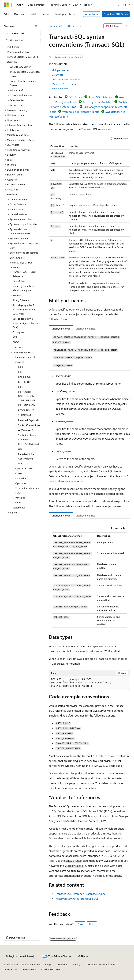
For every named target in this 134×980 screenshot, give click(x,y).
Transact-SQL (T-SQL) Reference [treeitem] (24, 274)
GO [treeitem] (20, 463)
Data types (57, 75)
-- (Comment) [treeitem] (26, 430)
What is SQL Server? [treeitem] (21, 67)
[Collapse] (36, 26)
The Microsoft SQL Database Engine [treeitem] (25, 74)
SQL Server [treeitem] (13, 47)
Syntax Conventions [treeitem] (29, 425)
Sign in (126, 4)
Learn (52, 26)
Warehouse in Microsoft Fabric (81, 112)
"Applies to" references (64, 84)
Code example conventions (66, 79)
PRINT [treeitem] (21, 372)
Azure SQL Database (101, 97)
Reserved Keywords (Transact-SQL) (77, 899)
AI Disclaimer (11, 964)
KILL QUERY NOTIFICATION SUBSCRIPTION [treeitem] (26, 396)
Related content (60, 88)
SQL (61, 26)
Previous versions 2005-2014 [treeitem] (22, 57)
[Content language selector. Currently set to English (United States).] (20, 956)
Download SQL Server (116, 14)
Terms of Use (11, 969)
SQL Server (73, 26)
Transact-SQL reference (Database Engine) (81, 894)
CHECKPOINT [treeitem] (25, 382)
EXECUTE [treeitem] (23, 367)
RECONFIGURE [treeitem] (26, 410)
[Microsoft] (6, 5)
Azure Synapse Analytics (98, 102)
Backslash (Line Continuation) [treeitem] (26, 456)
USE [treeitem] (20, 449)
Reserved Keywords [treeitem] (28, 420)
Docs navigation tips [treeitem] (18, 52)
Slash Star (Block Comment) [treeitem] (27, 437)
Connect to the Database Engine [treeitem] (23, 83)
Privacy (76, 964)
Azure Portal (92, 14)
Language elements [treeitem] (26, 357)
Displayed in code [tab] (61, 329)
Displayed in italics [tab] (85, 329)
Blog (48, 964)
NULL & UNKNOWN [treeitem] (29, 444)
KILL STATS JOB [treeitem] (26, 405)
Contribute (62, 964)
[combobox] (22, 33)
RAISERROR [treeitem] (24, 377)
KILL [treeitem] (20, 387)
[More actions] (127, 26)
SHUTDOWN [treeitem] (25, 415)
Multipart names (60, 70)
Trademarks (28, 969)
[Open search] (118, 5)
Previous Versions (32, 964)
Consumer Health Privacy (100, 964)
